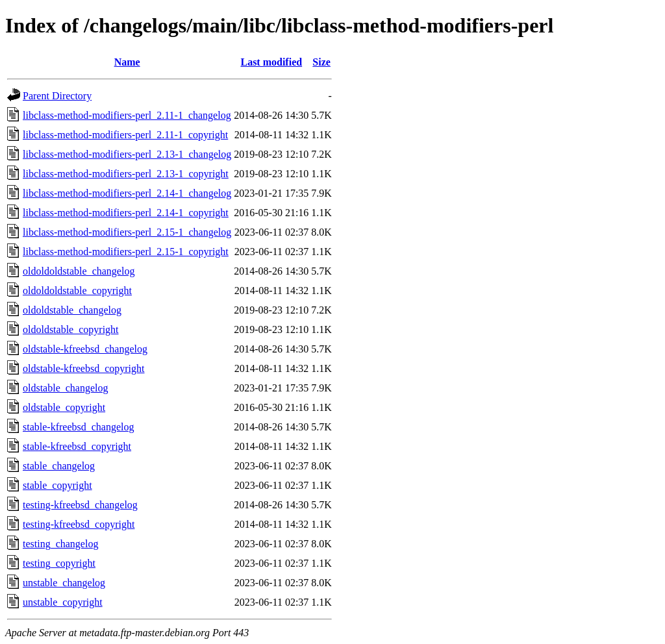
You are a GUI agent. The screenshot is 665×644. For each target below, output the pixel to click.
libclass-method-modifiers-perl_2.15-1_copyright (126, 252)
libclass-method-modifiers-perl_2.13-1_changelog (127, 154)
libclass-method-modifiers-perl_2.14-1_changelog (127, 193)
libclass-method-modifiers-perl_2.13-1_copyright (126, 174)
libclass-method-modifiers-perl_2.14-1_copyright (126, 213)
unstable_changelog (64, 583)
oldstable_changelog (66, 388)
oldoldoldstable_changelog (79, 271)
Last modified (271, 62)
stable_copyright (57, 485)
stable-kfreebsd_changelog (78, 427)
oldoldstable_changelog (72, 310)
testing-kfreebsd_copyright (79, 524)
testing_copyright (59, 563)
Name (127, 62)
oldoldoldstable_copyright (77, 291)
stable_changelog (59, 466)
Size (321, 62)
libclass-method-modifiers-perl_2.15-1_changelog (127, 232)
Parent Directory (57, 96)
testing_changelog (60, 544)
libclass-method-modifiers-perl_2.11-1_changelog (127, 115)
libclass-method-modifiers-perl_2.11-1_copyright (125, 135)
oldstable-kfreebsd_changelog (85, 349)
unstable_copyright (63, 602)
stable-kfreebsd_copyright (77, 446)
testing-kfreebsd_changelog (80, 505)
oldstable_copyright (64, 407)
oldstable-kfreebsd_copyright (84, 368)
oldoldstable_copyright (71, 329)
